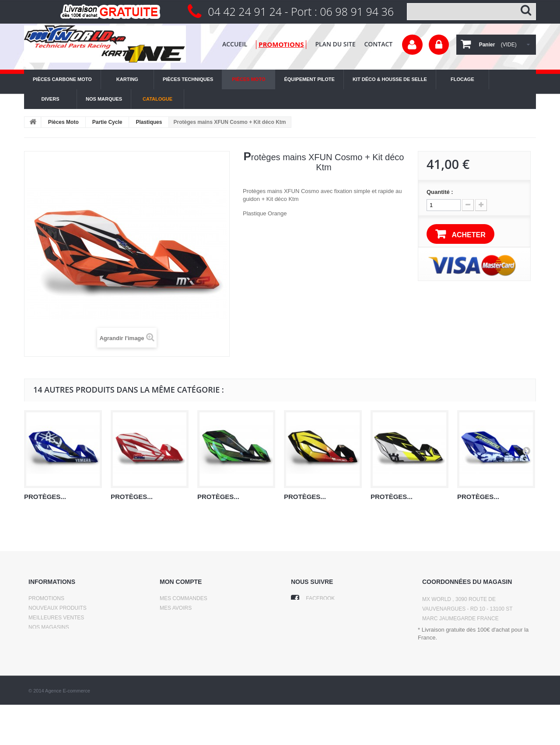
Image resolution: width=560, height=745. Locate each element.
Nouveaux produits (58, 608)
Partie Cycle (107, 122)
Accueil (235, 44)
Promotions (46, 598)
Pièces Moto (63, 122)
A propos (42, 656)
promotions (281, 44)
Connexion (439, 45)
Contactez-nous (53, 637)
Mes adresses (180, 618)
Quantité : (440, 192)
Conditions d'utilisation (64, 647)
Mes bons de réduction (194, 637)
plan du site (335, 44)
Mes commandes (184, 598)
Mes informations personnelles (208, 627)
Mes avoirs (176, 608)
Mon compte (181, 582)
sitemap (40, 666)
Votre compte (412, 45)
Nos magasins (49, 627)
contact (378, 44)
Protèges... (45, 497)
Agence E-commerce (68, 731)
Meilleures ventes (56, 618)
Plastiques (149, 122)
